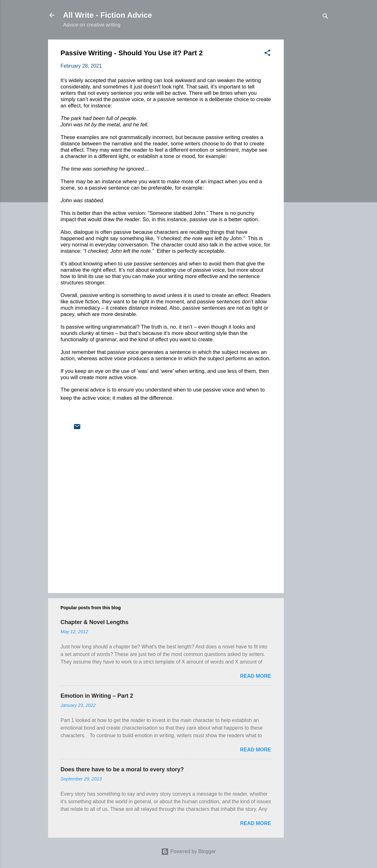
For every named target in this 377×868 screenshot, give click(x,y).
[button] (267, 54)
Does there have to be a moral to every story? (122, 769)
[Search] (325, 17)
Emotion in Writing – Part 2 (97, 696)
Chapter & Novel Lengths (95, 622)
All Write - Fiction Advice (108, 15)
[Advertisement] (309, 134)
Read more (256, 676)
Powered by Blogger (188, 851)
